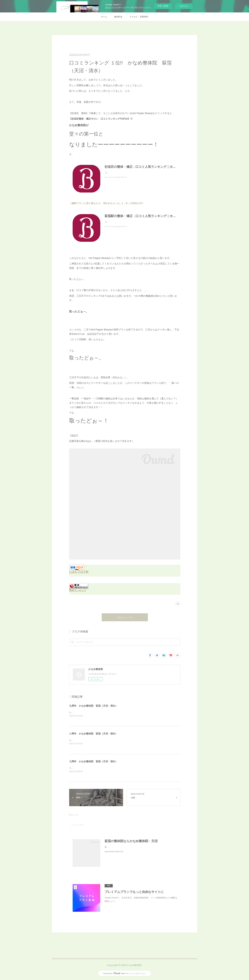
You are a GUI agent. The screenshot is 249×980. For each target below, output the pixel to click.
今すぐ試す (163, 6)
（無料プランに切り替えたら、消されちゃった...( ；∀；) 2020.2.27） (107, 203)
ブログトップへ (125, 618)
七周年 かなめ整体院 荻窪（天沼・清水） (93, 762)
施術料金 (118, 17)
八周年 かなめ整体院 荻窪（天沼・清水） (93, 734)
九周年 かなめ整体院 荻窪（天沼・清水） (93, 706)
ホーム (104, 17)
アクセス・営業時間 (139, 17)
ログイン (184, 6)
